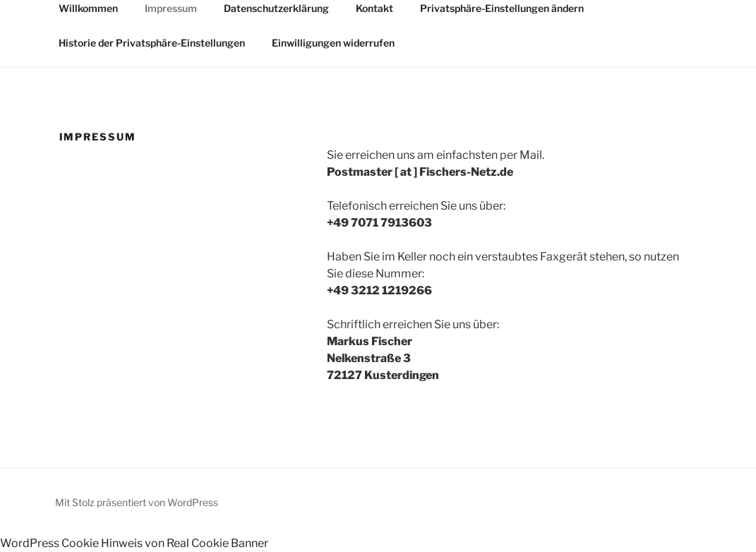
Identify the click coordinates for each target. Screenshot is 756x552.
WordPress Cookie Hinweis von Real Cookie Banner (134, 543)
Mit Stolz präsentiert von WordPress (137, 502)
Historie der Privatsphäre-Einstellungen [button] (152, 43)
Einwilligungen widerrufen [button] (333, 43)
